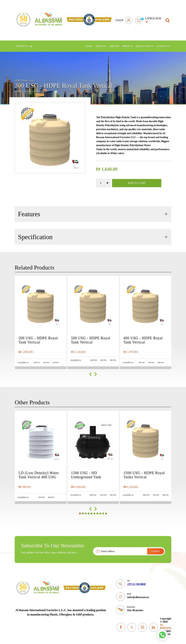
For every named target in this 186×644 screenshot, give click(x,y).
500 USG (56, 360)
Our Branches (135, 608)
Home (89, 44)
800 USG (113, 358)
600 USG (104, 358)
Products (24, 44)
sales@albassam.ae (138, 595)
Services (114, 44)
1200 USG (103, 492)
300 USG (37, 360)
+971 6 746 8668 (136, 582)
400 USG (46, 360)
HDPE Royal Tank (24, 78)
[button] (80, 511)
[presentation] (90, 372)
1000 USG (94, 358)
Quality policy (144, 44)
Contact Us (163, 44)
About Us (101, 44)
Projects (127, 44)
